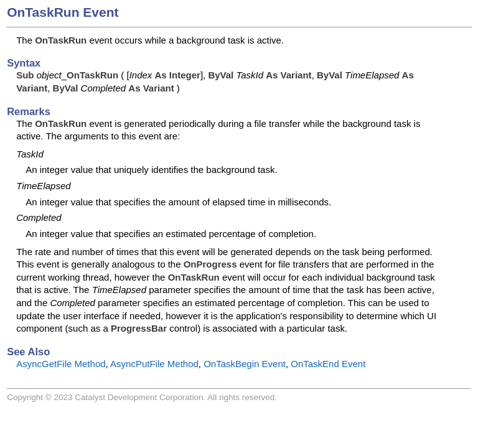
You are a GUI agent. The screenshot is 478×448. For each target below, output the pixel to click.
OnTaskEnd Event (328, 364)
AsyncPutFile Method (154, 364)
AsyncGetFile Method (61, 364)
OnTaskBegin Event (245, 364)
